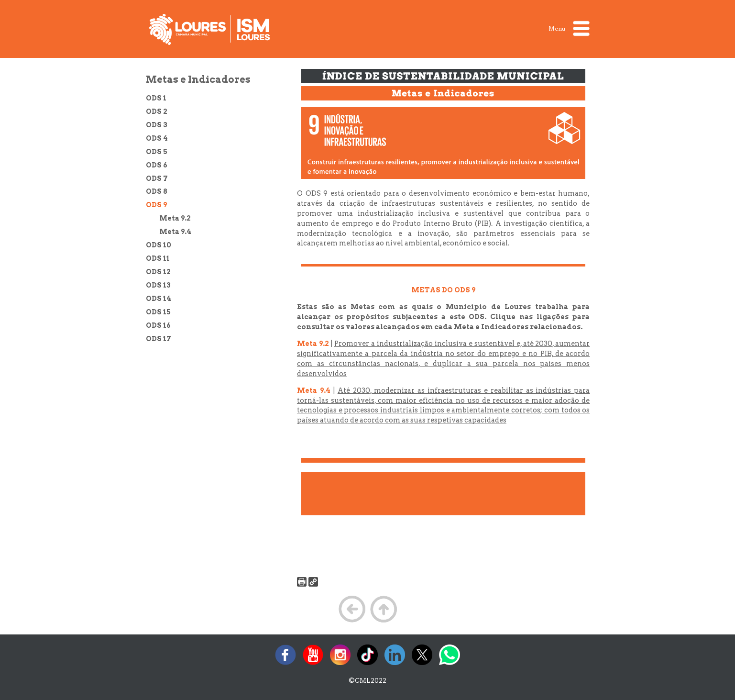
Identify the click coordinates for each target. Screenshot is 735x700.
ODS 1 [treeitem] (156, 98)
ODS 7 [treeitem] (157, 178)
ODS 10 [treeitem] (159, 245)
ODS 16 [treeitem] (158, 325)
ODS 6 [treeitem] (157, 165)
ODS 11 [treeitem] (158, 258)
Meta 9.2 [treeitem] (175, 218)
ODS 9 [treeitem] (156, 205)
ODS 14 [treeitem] (159, 299)
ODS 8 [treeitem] (157, 191)
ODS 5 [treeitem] (157, 152)
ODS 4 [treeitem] (157, 138)
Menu (569, 28)
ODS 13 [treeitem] (158, 285)
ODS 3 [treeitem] (157, 125)
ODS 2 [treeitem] (157, 111)
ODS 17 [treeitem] (159, 339)
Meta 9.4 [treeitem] (175, 232)
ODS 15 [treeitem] (158, 312)
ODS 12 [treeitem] (158, 272)
